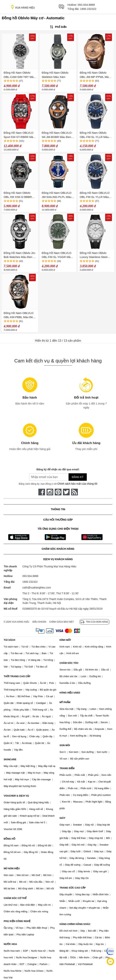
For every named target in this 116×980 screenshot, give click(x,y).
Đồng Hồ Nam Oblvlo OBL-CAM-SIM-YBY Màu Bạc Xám (19, 75)
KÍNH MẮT (65, 640)
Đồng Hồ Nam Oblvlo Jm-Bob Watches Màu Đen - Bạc (20, 255)
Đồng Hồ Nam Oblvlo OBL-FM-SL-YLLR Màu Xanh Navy (94, 135)
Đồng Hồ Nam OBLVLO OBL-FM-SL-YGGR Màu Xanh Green (57, 255)
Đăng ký (78, 477)
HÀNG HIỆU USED (70, 693)
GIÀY (63, 818)
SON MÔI (65, 745)
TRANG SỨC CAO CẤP (73, 888)
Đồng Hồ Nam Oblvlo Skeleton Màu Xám (55, 75)
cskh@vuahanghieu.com (37, 588)
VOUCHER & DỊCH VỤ (16, 796)
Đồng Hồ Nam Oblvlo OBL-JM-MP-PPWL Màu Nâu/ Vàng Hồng (95, 75)
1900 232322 (88, 9)
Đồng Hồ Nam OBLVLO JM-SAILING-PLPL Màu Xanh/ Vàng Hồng (57, 195)
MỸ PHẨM (65, 702)
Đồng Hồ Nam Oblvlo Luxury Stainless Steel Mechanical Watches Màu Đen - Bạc (96, 255)
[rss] (74, 492)
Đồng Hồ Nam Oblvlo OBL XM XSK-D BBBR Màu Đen (18, 195)
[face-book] (42, 492)
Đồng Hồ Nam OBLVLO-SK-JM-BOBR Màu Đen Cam (57, 135)
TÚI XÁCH (9, 640)
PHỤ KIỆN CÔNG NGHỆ (17, 921)
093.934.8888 (86, 5)
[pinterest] (58, 492)
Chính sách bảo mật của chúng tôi (77, 484)
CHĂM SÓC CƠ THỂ (15, 898)
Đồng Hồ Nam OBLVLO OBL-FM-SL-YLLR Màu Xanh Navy (94, 195)
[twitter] (66, 492)
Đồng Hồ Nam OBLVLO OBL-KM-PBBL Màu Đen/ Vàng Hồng (20, 315)
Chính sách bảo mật (61, 622)
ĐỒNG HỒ (9, 839)
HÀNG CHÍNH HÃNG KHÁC (75, 924)
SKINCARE (10, 759)
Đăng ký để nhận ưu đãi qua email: (58, 469)
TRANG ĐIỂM (67, 768)
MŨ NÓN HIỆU (12, 868)
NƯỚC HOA (10, 944)
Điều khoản (39, 622)
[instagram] (50, 492)
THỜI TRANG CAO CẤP (17, 676)
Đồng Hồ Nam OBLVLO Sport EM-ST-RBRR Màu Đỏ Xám (19, 135)
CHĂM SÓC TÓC (69, 663)
